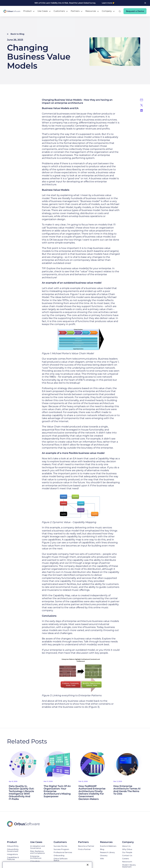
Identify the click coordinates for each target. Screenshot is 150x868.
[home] (12, 11)
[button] (29, 11)
